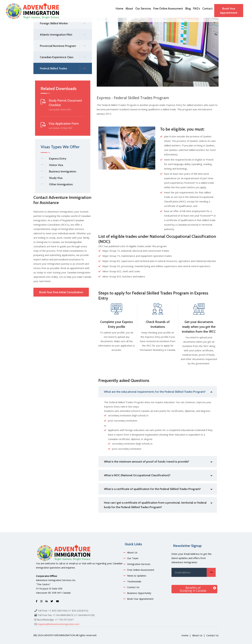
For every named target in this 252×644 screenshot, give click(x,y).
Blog (188, 9)
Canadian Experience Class (63, 57)
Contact (207, 9)
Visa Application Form (64, 123)
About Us (132, 552)
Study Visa (56, 178)
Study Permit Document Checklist (65, 103)
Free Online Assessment (168, 9)
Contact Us (133, 587)
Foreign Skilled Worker (63, 23)
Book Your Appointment (229, 11)
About (129, 9)
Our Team (133, 558)
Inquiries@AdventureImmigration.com (58, 624)
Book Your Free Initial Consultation (61, 292)
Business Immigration (63, 171)
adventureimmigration (60, 635)
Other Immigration (61, 184)
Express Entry (58, 159)
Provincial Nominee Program (63, 46)
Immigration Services (139, 564)
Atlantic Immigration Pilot (63, 35)
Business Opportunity (139, 593)
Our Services (143, 9)
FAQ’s (197, 9)
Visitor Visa (56, 165)
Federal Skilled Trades (63, 69)
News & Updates (137, 576)
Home (119, 9)
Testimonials (134, 581)
